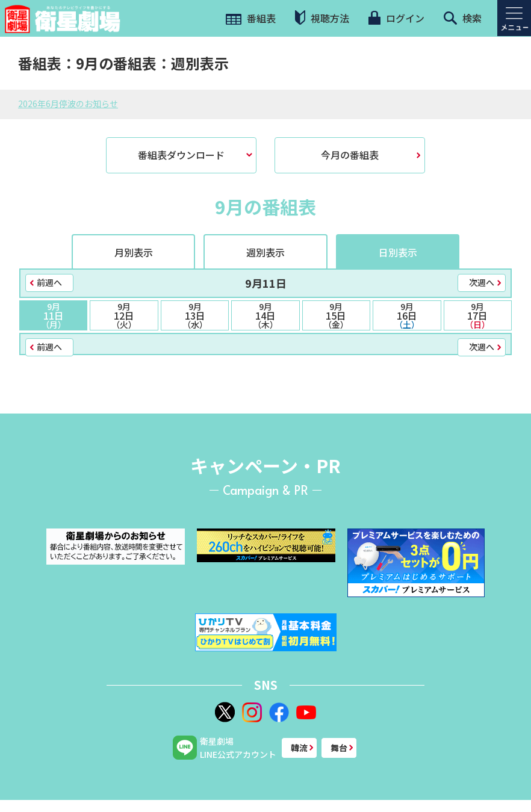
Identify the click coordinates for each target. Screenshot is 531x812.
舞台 (339, 748)
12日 (124, 315)
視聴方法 (322, 18)
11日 (53, 315)
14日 (265, 315)
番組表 (251, 18)
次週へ (482, 282)
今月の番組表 (350, 155)
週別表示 (265, 252)
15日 (336, 315)
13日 (195, 315)
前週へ (49, 282)
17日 (478, 315)
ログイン (396, 18)
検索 (463, 18)
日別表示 (398, 252)
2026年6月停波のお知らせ (68, 104)
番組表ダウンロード (181, 155)
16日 (407, 315)
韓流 (299, 748)
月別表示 (134, 252)
